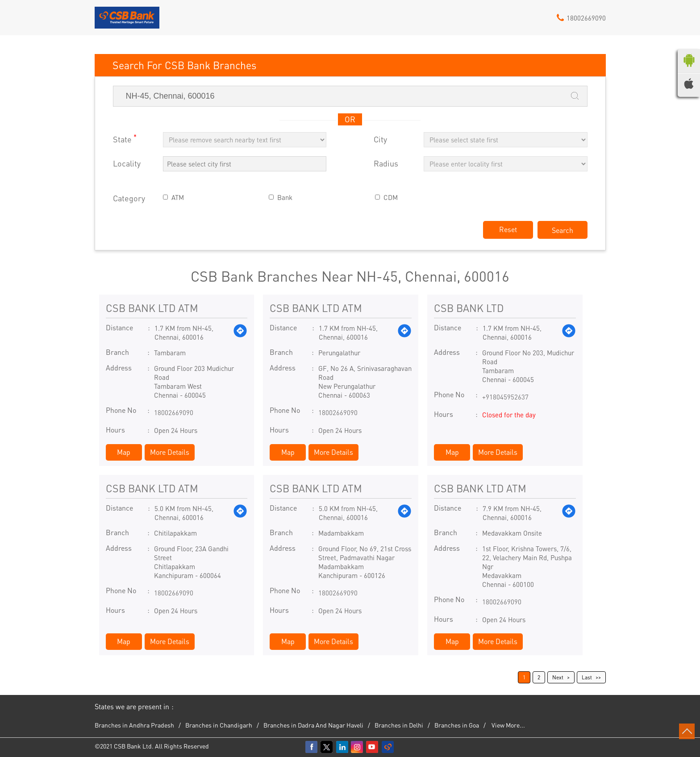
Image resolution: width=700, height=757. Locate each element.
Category (129, 198)
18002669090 (174, 412)
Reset (508, 229)
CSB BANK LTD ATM (152, 308)
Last (587, 677)
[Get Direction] (240, 333)
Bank (285, 198)
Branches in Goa (457, 725)
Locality (127, 164)
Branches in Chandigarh (219, 725)
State (125, 139)
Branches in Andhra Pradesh (134, 725)
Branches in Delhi (399, 725)
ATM (178, 198)
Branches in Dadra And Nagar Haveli (313, 725)
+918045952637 (505, 397)
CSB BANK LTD (469, 308)
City (380, 139)
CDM (391, 198)
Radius (386, 164)
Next (558, 677)
